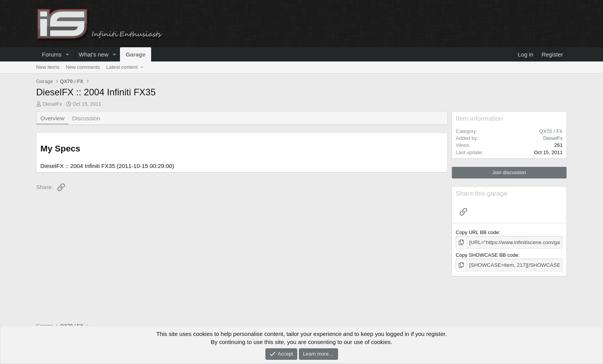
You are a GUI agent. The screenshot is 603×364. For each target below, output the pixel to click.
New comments (83, 67)
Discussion (86, 118)
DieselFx (52, 104)
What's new (94, 54)
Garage (136, 54)
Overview (52, 118)
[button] (68, 54)
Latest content (122, 67)
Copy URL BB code (477, 232)
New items (48, 67)
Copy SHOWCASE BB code (487, 255)
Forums (52, 54)
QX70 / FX (551, 131)
